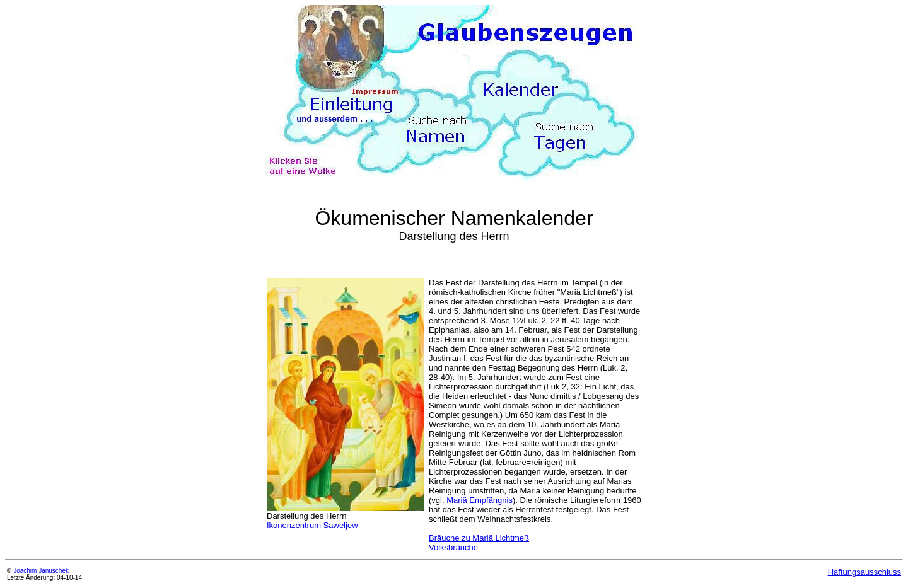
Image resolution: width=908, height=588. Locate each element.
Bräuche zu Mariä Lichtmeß (479, 538)
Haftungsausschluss (864, 572)
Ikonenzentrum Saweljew (312, 525)
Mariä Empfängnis (480, 500)
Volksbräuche (453, 547)
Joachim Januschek (41, 571)
